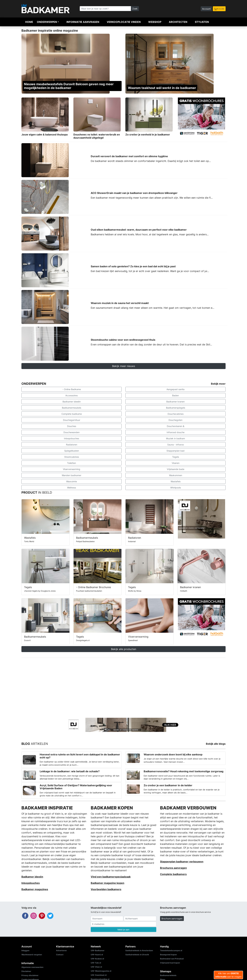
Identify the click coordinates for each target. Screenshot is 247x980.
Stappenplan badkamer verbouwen (182, 862)
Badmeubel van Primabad (172, 959)
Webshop (155, 22)
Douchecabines (176, 414)
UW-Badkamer (98, 950)
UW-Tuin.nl (96, 963)
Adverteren (61, 950)
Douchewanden (72, 432)
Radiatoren (72, 445)
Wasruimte (72, 481)
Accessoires (72, 395)
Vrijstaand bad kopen (170, 963)
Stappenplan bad (175, 451)
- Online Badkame (72, 389)
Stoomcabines (72, 457)
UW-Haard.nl (97, 955)
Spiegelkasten (72, 451)
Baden (175, 395)
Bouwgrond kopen (168, 955)
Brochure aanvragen (172, 918)
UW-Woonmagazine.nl (101, 971)
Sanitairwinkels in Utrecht (137, 955)
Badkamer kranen (175, 402)
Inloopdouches (72, 438)
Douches (72, 426)
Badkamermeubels (72, 408)
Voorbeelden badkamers (106, 889)
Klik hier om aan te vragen (228, 975)
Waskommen (176, 475)
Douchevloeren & (176, 426)
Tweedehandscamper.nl (171, 950)
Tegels (176, 457)
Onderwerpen (47, 22)
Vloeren (176, 463)
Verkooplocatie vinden (124, 22)
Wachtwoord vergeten (32, 955)
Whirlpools (176, 488)
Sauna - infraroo (176, 445)
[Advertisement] (123, 688)
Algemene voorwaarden (32, 967)
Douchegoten (175, 420)
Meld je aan (123, 930)
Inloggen (25, 950)
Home (29, 22)
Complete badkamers (173, 874)
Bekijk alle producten (124, 649)
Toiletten (72, 463)
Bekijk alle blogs (216, 744)
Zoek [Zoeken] (135, 9)
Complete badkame (72, 414)
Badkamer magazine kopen (108, 883)
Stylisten (202, 22)
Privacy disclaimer (30, 975)
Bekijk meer (218, 384)
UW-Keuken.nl (97, 959)
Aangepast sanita (175, 389)
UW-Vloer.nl (96, 967)
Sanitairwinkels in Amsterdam (139, 950)
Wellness (72, 488)
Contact (60, 955)
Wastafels (176, 481)
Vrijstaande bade (176, 469)
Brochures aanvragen (173, 868)
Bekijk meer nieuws (124, 366)
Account (206, 9)
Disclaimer (26, 971)
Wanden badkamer (72, 475)
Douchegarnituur (72, 420)
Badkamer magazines (35, 889)
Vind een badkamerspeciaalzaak (111, 877)
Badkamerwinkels (168, 975)
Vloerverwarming (72, 469)
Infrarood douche (176, 432)
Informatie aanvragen (83, 22)
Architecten (178, 22)
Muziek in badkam (175, 438)
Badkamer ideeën (72, 402)
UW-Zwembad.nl (99, 975)
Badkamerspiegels (176, 408)
